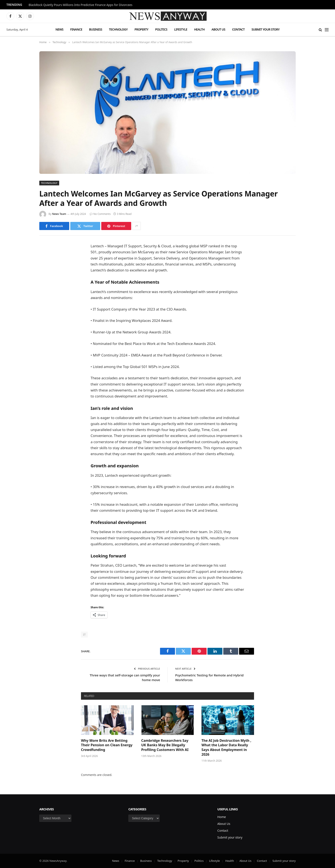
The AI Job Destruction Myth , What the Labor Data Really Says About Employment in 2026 (226, 748)
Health (199, 29)
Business (96, 29)
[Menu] (327, 30)
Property (141, 29)
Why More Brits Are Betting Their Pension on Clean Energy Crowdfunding (107, 745)
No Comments (100, 214)
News (59, 29)
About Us (218, 29)
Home (222, 817)
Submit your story (265, 29)
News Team (59, 214)
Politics (161, 29)
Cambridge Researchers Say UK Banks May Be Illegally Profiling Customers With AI (165, 745)
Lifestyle (181, 29)
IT (84, 635)
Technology (118, 29)
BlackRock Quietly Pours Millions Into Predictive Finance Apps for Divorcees (81, 5)
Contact (238, 29)
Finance (76, 29)
